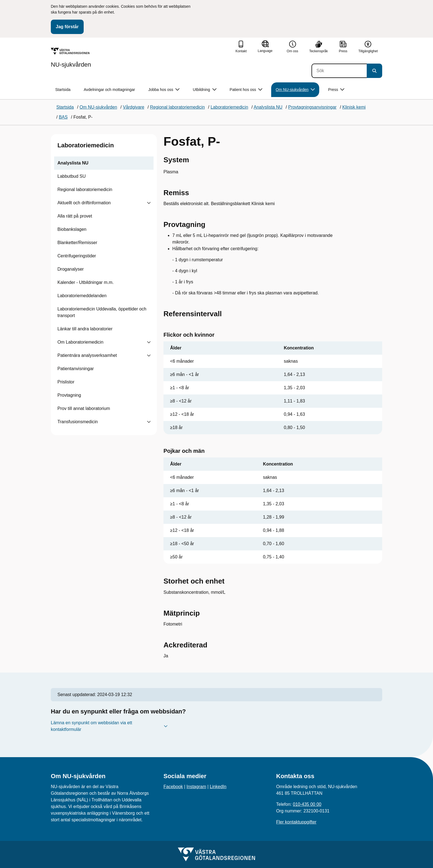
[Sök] (339, 71)
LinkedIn (218, 787)
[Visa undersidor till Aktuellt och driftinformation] (149, 203)
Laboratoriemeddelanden (82, 296)
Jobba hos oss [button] (164, 90)
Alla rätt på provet (75, 216)
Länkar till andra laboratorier (85, 329)
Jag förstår (67, 27)
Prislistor (66, 382)
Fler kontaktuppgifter (296, 822)
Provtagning (69, 395)
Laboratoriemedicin (86, 145)
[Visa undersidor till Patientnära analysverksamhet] (149, 355)
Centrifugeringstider (77, 256)
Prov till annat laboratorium (84, 408)
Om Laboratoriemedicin (80, 342)
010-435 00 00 (307, 804)
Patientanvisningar (76, 369)
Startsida (63, 90)
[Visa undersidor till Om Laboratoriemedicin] (149, 342)
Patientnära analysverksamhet (87, 355)
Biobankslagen (72, 229)
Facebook (173, 787)
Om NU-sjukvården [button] (295, 90)
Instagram (196, 787)
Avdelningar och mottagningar (109, 90)
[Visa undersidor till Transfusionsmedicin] (149, 422)
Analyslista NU (73, 163)
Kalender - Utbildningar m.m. (86, 282)
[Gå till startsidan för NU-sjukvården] (71, 58)
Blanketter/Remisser (77, 243)
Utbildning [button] (204, 90)
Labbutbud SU (72, 176)
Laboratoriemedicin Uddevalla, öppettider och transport (102, 312)
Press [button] (336, 90)
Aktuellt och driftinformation (84, 203)
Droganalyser (71, 269)
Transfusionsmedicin (78, 422)
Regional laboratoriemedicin (85, 189)
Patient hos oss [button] (246, 90)
